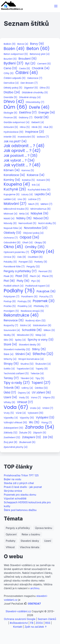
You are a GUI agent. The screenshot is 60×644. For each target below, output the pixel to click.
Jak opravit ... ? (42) (22, 151)
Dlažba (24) (12, 92)
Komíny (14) (12, 180)
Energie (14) (47, 113)
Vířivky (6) (9, 402)
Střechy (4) (10, 359)
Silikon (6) (49, 330)
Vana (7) (36, 398)
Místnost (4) (11, 214)
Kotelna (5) (28, 180)
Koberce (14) (36, 175)
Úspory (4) (24, 393)
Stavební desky (30, 541)
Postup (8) (10, 301)
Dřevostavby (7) (35, 102)
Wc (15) (34, 422)
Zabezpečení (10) (13, 428)
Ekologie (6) (10, 113)
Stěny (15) (39, 349)
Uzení (48, 541)
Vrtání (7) (48, 408)
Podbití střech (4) (14, 286)
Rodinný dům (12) (35, 321)
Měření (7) (46, 204)
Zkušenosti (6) (27, 442)
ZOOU (39, 623)
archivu (35, 588)
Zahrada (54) (40, 427)
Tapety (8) (42, 369)
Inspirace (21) (35, 132)
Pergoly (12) (33, 267)
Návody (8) (10, 223)
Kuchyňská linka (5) (39, 190)
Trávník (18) (12, 388)
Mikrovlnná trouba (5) (16, 209)
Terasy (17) (11, 378)
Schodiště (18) (32, 330)
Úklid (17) (10, 393)
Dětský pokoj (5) (13, 88)
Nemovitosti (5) (27, 223)
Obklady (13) (12, 233)
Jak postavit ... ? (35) (20, 156)
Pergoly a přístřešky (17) (20, 271)
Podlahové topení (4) (38, 286)
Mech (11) (34, 204)
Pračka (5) (10, 306)
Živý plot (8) (10, 442)
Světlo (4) (9, 369)
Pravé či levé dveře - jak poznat (23, 487)
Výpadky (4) (11, 418)
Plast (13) (22, 276)
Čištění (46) (27, 73)
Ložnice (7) (34, 199)
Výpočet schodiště (15, 498)
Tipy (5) (40, 378)
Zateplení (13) (32, 437)
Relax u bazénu (31, 534)
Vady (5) (24, 398)
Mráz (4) (24, 214)
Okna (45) (13, 247)
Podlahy (11, 541)
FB (32, 623)
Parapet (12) (26, 262)
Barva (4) (23, 44)
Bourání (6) (10, 59)
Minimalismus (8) (41, 209)
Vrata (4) (35, 408)
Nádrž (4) (9, 219)
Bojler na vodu (12, 479)
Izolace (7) (43, 137)
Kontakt (18, 627)
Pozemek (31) (44, 301)
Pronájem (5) (11, 311)
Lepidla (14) (43, 194)
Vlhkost (10, 547)
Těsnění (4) (27, 378)
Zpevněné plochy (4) (16, 447)
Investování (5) (26, 137)
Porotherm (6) (29, 297)
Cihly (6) (9, 73)
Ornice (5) (10, 257)
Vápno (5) (49, 398)
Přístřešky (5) (41, 306)
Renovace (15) (14, 320)
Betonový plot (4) (40, 54)
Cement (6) (44, 64)
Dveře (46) (39, 107)
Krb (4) (36, 185)
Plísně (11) (47, 276)
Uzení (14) (10, 397)
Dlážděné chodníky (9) (35, 93)
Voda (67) (16, 407)
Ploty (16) (23, 281)
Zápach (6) (40, 433)
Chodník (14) (41, 68)
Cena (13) (10, 68)
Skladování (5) (25, 335)
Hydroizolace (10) (14, 132)
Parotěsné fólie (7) (14, 267)
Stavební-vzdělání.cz (18, 611)
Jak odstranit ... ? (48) (24, 146)
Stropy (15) (11, 364)
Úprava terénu (43, 528)
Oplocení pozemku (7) (16, 252)
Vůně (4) (21, 413)
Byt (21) (30, 64)
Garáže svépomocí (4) (17, 122)
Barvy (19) (37, 44)
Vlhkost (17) (25, 402)
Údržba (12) (41, 388)
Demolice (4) (11, 83)
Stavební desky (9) (30, 345)
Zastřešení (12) (12, 437)
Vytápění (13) (45, 418)
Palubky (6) (10, 262)
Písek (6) (9, 276)
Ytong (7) (47, 423)
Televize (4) (37, 374)
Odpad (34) (29, 237)
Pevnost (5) (45, 271)
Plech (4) (35, 276)
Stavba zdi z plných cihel (19, 483)
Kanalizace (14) (14, 175)
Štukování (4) (43, 364)
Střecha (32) (43, 354)
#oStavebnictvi (19, 623)
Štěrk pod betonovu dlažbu (20, 510)
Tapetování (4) (25, 369)
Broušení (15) (28, 59)
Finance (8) (10, 118)
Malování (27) (15, 204)
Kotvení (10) (43, 180)
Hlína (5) (25, 127)
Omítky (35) (35, 247)
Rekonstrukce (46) (21, 315)
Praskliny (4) (25, 306)
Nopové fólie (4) (13, 228)
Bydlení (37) (14, 63)
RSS (48, 623)
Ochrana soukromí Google (20, 619)
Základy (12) (11, 433)
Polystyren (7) (12, 297)
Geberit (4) (38, 122)
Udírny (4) (27, 388)
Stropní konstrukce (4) (31, 359)
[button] (56, 6)
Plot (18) (9, 281)
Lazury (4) (27, 194)
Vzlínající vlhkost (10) (15, 423)
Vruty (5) (9, 413)
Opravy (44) (43, 252)
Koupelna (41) (17, 184)
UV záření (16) (41, 393)
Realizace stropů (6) (32, 311)
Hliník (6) (37, 127)
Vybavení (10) (36, 413)
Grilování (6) (11, 127)
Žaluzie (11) (25, 433)
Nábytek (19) (40, 214)
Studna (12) (27, 364)
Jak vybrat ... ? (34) (19, 161)
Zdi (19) (48, 437)
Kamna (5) (28, 170)
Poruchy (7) (46, 297)
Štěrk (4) (9, 354)
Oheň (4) (28, 243)
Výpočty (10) (27, 418)
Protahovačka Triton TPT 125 (21, 475)
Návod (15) (41, 218)
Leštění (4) (10, 199)
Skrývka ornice (13, 491)
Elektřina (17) (28, 113)
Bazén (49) (14, 49)
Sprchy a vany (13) (41, 340)
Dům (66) (15, 107)
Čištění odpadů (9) (15, 78)
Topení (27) (41, 383)
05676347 (34, 604)
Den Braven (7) (29, 83)
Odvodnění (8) (12, 243)
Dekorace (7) (35, 78)
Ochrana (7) (11, 238)
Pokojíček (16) (46, 291)
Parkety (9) (41, 262)
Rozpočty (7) (11, 325)
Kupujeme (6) (12, 194)
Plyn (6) (36, 281)
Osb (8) (22, 257)
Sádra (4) (26, 325)
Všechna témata (30, 547)
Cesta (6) (25, 69)
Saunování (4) (12, 330)
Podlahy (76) (19, 291)
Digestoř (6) (31, 88)
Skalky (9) (9, 335)
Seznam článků (47, 619)
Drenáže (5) (10, 97)
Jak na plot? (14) (15, 141)
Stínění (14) (23, 354)
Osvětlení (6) (35, 257)
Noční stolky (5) (47, 223)
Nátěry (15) (24, 218)
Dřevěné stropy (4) (30, 97)
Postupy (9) (24, 301)
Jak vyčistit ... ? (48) (22, 165)
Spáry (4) (20, 340)
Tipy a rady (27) (17, 383)
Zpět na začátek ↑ (36, 627)
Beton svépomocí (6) (16, 54)
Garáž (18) (41, 117)
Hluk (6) (48, 127)
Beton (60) (38, 49)
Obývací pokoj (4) (33, 233)
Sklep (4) (40, 335)
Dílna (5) (45, 88)
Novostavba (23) (36, 228)
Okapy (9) (40, 243)
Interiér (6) (10, 137)
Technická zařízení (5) (16, 374)
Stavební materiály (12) (17, 349)
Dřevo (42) (14, 102)
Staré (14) (10, 345)
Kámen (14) (12, 170)
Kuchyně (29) (15, 189)
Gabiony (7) (26, 118)
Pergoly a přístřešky (18, 528)
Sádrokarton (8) (42, 325)
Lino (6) (22, 199)
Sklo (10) (8, 340)
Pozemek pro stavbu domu (20, 495)
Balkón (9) (10, 44)
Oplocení (11, 534)
